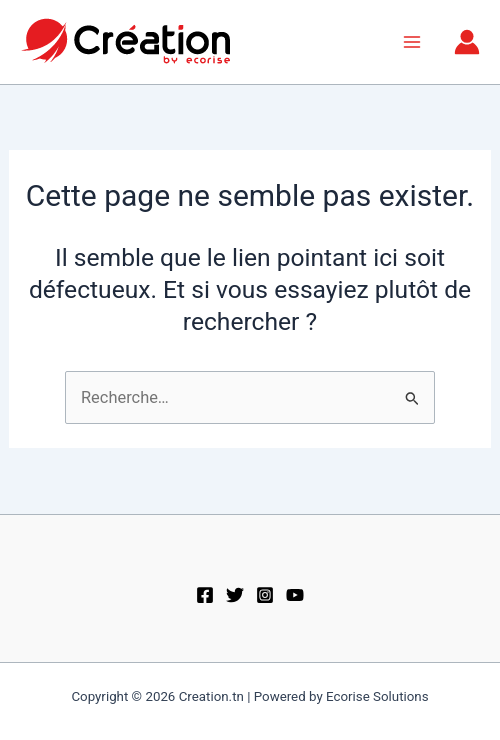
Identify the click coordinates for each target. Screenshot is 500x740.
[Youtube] (295, 595)
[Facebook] (205, 595)
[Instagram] (265, 595)
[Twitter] (235, 595)
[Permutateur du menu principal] (411, 42)
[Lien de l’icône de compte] (467, 42)
